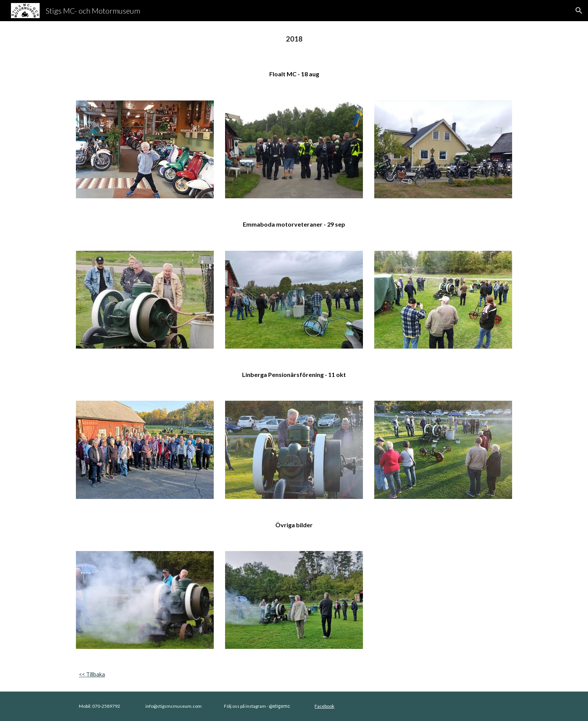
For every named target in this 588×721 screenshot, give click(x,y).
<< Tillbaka (92, 674)
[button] (579, 11)
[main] (294, 39)
